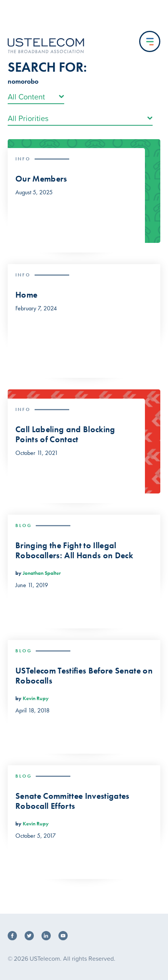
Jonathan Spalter (42, 573)
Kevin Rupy (36, 698)
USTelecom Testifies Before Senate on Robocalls (84, 676)
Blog (24, 525)
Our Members (41, 179)
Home (26, 295)
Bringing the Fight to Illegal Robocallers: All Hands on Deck (74, 551)
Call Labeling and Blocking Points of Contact (65, 435)
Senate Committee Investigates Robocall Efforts (72, 801)
